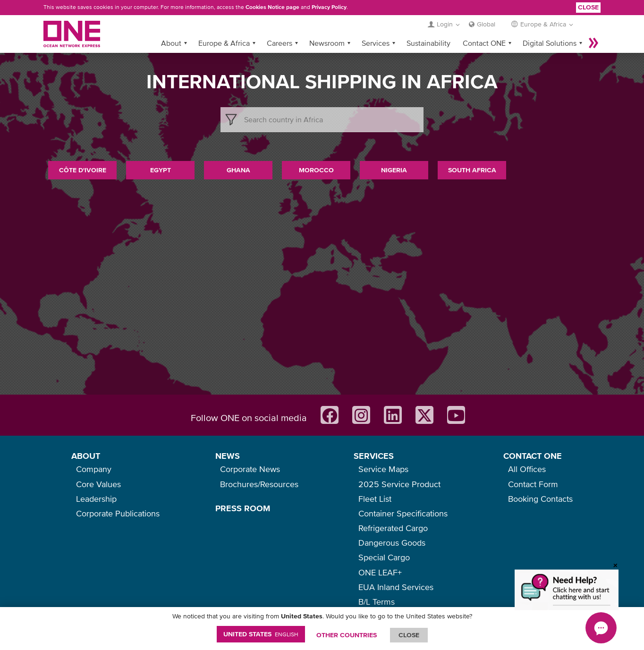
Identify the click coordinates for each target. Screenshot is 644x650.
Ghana (238, 170)
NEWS (228, 456)
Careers (280, 43)
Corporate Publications (118, 513)
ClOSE (409, 635)
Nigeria (394, 170)
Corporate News (250, 469)
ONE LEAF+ (380, 572)
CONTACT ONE (533, 456)
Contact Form (533, 484)
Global (486, 24)
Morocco (316, 170)
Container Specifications (403, 513)
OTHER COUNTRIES (347, 635)
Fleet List (375, 499)
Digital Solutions (550, 43)
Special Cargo (384, 557)
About (171, 43)
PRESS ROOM (243, 508)
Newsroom (327, 43)
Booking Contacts (540, 499)
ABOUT (86, 456)
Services (376, 43)
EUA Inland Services (396, 587)
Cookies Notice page (272, 7)
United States (261, 634)
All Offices (527, 469)
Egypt (161, 170)
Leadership (96, 499)
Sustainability (428, 43)
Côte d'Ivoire (83, 170)
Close (588, 7)
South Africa (472, 170)
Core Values (98, 484)
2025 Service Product (399, 484)
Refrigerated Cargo (393, 528)
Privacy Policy (329, 7)
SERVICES (374, 456)
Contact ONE (484, 43)
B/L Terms (377, 602)
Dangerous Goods (392, 543)
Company (94, 469)
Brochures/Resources (259, 484)
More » (593, 43)
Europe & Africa (224, 43)
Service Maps (383, 469)
